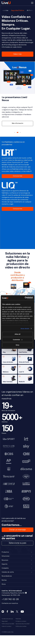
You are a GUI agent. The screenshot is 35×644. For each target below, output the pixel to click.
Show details (25, 329)
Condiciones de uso (7, 619)
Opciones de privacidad (23, 624)
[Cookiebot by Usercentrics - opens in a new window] (25, 298)
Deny (17, 345)
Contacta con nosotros (10, 603)
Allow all (17, 334)
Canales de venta (8, 572)
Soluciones (6, 556)
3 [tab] (20, 132)
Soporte (5, 564)
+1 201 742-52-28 (10, 599)
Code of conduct (6, 626)
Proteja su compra (21, 621)
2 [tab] (18, 132)
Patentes (18, 619)
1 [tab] (15, 132)
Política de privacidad (8, 624)
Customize (18, 340)
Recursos (5, 560)
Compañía (5, 568)
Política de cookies (21, 626)
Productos (5, 552)
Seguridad (5, 621)
